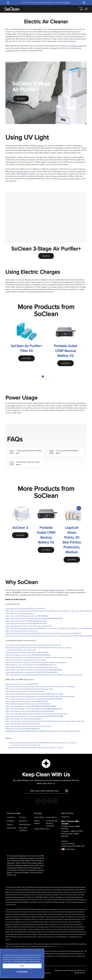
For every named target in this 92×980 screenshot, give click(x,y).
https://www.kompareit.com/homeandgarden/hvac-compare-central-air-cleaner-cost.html (39, 657)
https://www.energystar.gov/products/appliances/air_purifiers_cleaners (36, 748)
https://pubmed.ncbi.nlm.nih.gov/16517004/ (22, 684)
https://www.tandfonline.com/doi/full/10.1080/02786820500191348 (31, 706)
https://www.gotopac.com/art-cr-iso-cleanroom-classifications (28, 626)
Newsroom (23, 821)
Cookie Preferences (42, 829)
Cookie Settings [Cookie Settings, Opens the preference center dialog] (22, 972)
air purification (46, 34)
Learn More (66, 3)
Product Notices (37, 822)
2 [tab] (46, 376)
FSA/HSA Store (25, 824)
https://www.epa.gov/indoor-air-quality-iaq (21, 631)
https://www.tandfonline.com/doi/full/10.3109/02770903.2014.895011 (31, 672)
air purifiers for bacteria (21, 171)
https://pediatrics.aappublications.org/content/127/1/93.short (28, 704)
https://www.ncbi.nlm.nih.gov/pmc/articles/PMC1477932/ (27, 701)
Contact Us (11, 817)
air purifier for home (15, 406)
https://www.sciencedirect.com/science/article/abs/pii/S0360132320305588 (34, 716)
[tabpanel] (27, 344)
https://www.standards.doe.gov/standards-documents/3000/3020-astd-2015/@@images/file (40, 696)
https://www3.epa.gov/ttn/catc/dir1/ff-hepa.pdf (23, 724)
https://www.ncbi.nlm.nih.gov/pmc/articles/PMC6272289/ (27, 652)
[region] (22, 963)
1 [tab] (43, 376)
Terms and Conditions (23, 829)
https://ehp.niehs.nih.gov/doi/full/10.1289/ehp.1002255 (26, 623)
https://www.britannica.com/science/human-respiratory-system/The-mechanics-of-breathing (40, 687)
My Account (12, 828)
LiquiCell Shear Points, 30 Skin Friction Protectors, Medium (72, 540)
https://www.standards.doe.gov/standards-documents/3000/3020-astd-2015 (34, 694)
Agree (22, 966)
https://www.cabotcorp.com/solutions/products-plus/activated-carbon (32, 667)
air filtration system (76, 46)
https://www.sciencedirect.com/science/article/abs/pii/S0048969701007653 (34, 618)
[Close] (42, 952)
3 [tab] (49, 376)
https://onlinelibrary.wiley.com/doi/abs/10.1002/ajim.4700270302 (30, 711)
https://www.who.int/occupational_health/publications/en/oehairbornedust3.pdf (36, 662)
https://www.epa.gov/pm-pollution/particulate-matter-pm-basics (29, 689)
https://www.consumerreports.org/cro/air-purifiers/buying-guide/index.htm (33, 645)
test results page (58, 947)
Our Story (23, 817)
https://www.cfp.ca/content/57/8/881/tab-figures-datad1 (26, 621)
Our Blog (10, 821)
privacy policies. (35, 961)
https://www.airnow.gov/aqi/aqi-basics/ (20, 613)
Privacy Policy (39, 817)
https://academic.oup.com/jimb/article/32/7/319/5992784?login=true (31, 665)
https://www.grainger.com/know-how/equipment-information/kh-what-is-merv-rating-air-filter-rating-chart (45, 721)
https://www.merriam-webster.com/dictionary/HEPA (25, 691)
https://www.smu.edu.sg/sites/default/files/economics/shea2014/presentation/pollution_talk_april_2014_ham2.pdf (48, 611)
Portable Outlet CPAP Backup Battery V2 (66, 351)
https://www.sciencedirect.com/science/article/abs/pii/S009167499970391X (34, 670)
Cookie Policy (51, 817)
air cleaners (40, 146)
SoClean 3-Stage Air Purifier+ (54, 590)
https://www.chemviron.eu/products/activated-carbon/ (26, 660)
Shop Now (21, 99)
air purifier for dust (67, 179)
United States (68, 849)
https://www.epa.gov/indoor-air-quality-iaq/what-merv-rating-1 (29, 726)
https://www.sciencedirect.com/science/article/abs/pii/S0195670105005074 (34, 699)
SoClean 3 (20, 528)
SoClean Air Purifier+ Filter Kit (26, 348)
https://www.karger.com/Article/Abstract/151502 (23, 719)
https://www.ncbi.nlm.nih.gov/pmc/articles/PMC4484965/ (27, 616)
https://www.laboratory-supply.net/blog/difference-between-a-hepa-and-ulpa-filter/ (37, 714)
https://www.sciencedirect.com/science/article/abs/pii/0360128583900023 (34, 709)
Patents (10, 824)
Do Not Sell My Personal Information (52, 823)
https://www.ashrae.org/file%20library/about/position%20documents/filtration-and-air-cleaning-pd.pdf (44, 675)
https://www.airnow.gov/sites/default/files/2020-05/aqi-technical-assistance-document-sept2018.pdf (43, 633)
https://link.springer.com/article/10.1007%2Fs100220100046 (28, 655)
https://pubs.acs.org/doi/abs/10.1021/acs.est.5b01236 (25, 609)
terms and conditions (20, 961)
